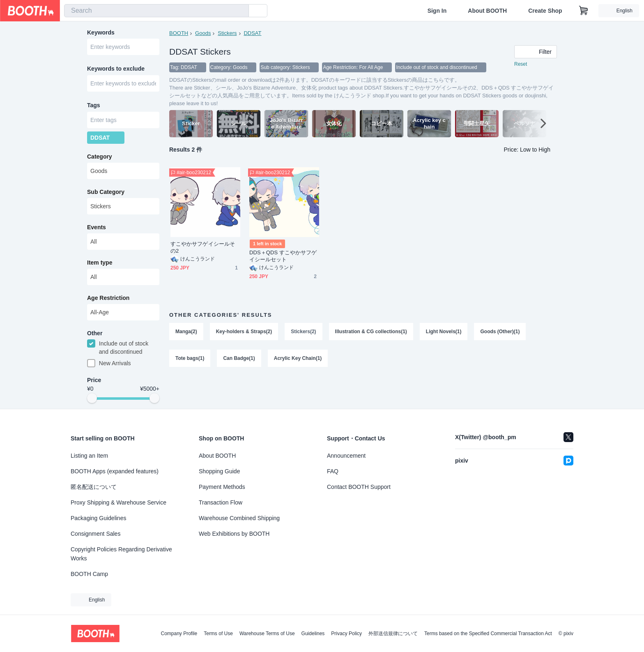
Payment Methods (222, 487)
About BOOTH (487, 11)
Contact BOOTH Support (359, 487)
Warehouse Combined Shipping (239, 518)
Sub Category (106, 193)
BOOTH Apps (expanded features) (115, 471)
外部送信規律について (393, 634)
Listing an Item (89, 456)
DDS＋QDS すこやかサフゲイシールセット (283, 256)
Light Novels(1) (444, 332)
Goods (203, 33)
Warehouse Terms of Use (267, 634)
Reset (521, 64)
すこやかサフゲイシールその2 (203, 247)
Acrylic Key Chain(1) (298, 359)
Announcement (346, 456)
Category (100, 157)
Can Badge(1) (239, 359)
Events (97, 228)
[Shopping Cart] (584, 11)
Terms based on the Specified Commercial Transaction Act (488, 634)
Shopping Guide (219, 471)
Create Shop (545, 11)
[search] (241, 11)
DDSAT (252, 33)
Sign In (437, 11)
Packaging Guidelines (98, 518)
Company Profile (179, 634)
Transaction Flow (221, 502)
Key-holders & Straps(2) (244, 332)
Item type (100, 263)
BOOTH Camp (89, 574)
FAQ (333, 471)
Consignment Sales (95, 534)
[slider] (92, 399)
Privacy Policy (346, 634)
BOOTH (179, 33)
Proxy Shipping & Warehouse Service (118, 502)
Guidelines (313, 634)
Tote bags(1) (190, 359)
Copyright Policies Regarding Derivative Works (121, 554)
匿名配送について (94, 487)
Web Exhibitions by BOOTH (234, 534)
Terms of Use (218, 634)
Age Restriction (108, 299)
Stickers (227, 33)
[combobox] (156, 11)
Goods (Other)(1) (500, 332)
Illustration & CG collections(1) (371, 332)
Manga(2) (186, 332)
